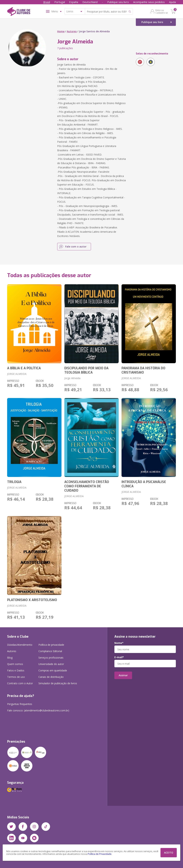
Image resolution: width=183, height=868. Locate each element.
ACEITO (169, 853)
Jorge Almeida (72, 378)
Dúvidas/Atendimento (20, 645)
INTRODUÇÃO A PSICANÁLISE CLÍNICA (144, 484)
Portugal (60, 2)
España (74, 2)
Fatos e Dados (16, 670)
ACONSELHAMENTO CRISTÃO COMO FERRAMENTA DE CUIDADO (87, 486)
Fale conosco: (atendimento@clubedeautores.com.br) (38, 710)
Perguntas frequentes (20, 704)
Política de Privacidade (100, 854)
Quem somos (15, 664)
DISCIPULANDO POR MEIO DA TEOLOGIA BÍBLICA (86, 370)
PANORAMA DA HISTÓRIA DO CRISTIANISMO (143, 370)
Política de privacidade (51, 645)
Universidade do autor (51, 664)
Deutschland (90, 2)
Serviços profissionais (51, 658)
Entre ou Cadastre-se (162, 11)
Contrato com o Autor (20, 683)
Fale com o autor (76, 247)
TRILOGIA (14, 482)
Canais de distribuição (51, 677)
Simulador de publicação (58, 683)
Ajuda (172, 2)
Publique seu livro (118, 2)
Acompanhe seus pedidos (149, 2)
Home (61, 31)
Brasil (47, 2)
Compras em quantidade (53, 670)
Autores (72, 31)
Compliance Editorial (50, 651)
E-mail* (119, 657)
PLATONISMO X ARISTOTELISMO (32, 600)
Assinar (123, 675)
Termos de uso (16, 677)
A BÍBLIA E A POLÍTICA (24, 368)
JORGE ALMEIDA (17, 374)
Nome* (119, 643)
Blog (10, 658)
